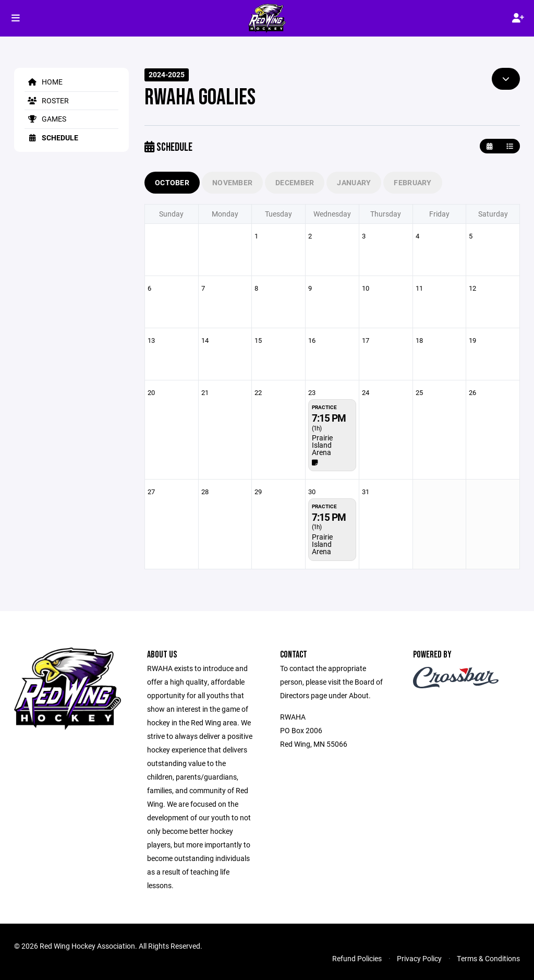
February (412, 182)
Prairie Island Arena (322, 445)
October (172, 182)
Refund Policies (357, 958)
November (232, 182)
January (354, 182)
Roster (47, 100)
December (295, 182)
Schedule (51, 138)
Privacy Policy (419, 958)
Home (44, 82)
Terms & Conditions (488, 958)
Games (45, 119)
